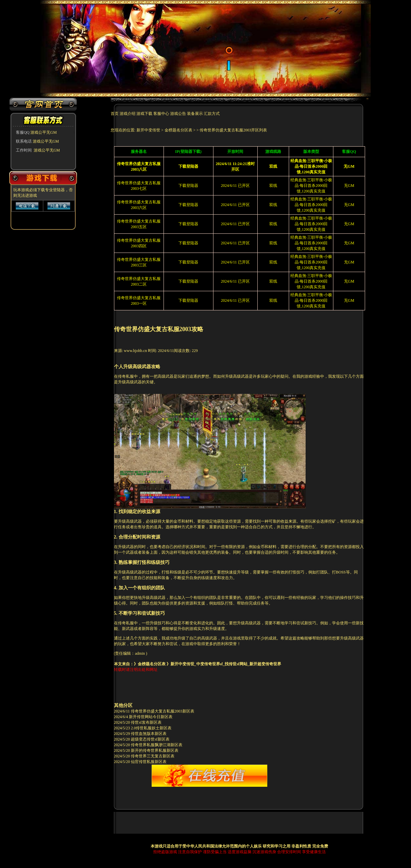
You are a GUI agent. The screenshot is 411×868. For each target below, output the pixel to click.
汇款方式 (212, 114)
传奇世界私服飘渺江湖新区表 (157, 745)
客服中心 (161, 114)
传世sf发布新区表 (146, 722)
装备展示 (195, 114)
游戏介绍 (128, 114)
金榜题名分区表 (178, 130)
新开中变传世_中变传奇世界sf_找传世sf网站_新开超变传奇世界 (226, 664)
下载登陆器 (188, 186)
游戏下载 (144, 114)
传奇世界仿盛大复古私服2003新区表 (163, 711)
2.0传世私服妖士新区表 (151, 728)
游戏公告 (178, 114)
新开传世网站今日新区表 (151, 717)
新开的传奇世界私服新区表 (155, 750)
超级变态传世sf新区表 (150, 739)
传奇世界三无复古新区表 (153, 756)
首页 (115, 114)
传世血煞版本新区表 (149, 734)
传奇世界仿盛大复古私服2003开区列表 (233, 130)
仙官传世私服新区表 (149, 762)
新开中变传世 (148, 130)
